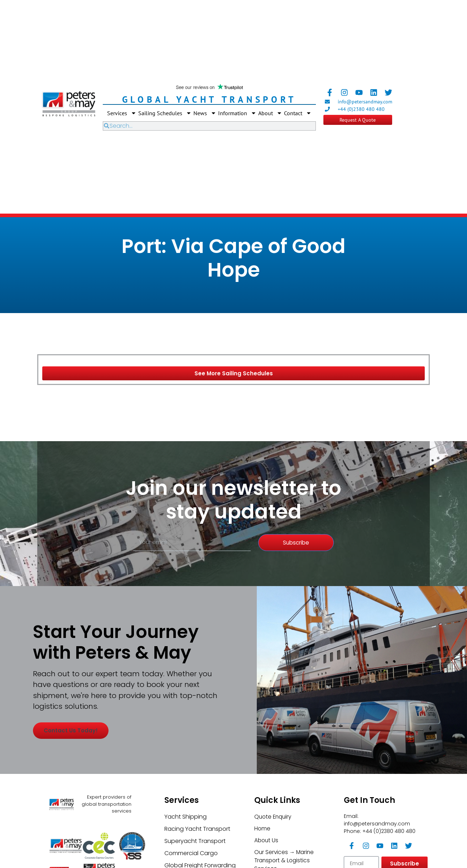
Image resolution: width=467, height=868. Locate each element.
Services (122, 113)
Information (237, 113)
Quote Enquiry (274, 851)
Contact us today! (76, 770)
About (270, 113)
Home (263, 863)
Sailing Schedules (165, 113)
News (205, 113)
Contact (298, 113)
